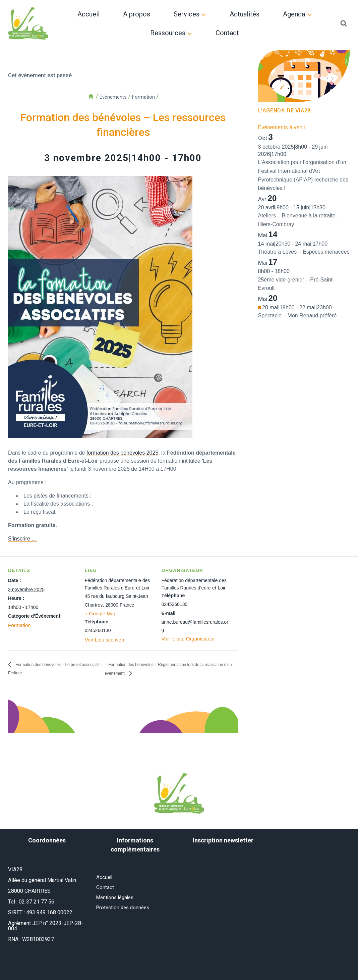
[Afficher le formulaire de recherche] (344, 23)
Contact (227, 33)
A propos (137, 14)
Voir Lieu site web (103, 639)
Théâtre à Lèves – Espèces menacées (304, 252)
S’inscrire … (22, 539)
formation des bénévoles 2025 (122, 453)
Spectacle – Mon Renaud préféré (297, 316)
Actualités (245, 14)
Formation (19, 625)
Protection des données (125, 910)
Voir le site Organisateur (186, 638)
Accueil (88, 14)
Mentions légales (117, 899)
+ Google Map (100, 614)
